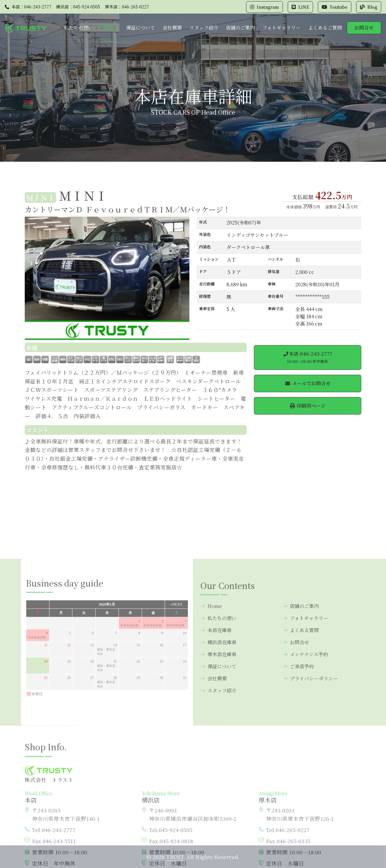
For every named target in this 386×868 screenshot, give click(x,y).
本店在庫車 (216, 713)
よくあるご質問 (325, 28)
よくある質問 (301, 713)
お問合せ (364, 28)
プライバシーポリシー (310, 761)
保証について (141, 28)
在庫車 (108, 28)
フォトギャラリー (282, 28)
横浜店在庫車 (218, 725)
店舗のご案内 (240, 28)
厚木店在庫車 (218, 737)
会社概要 (172, 28)
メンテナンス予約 (305, 737)
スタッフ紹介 (204, 28)
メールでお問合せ (308, 383)
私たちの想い (78, 28)
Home (211, 689)
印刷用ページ (308, 406)
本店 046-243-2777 (308, 357)
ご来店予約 (298, 749)
